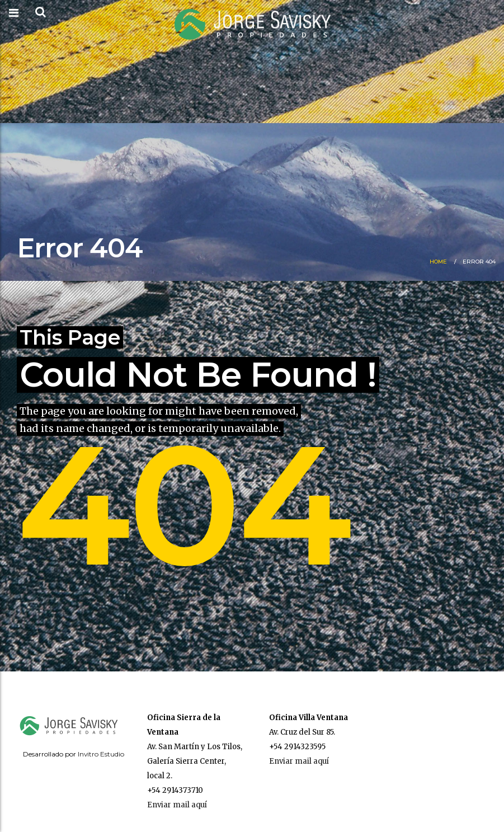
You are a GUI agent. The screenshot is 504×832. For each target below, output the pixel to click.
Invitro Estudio (101, 754)
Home (438, 262)
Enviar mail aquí (177, 805)
